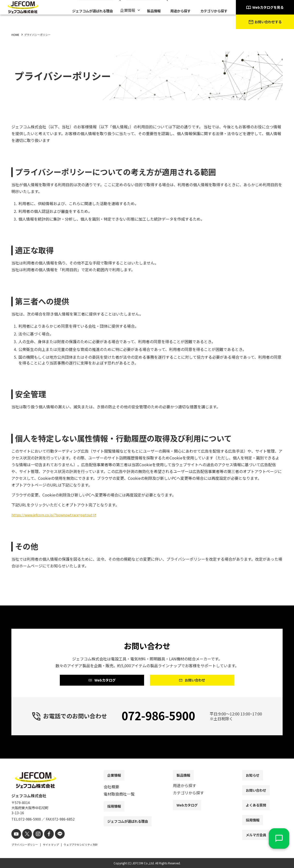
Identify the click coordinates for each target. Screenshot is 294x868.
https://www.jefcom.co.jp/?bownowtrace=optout (56, 515)
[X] (25, 834)
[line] (54, 834)
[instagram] (35, 834)
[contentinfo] (147, 814)
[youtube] (16, 834)
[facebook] (45, 834)
